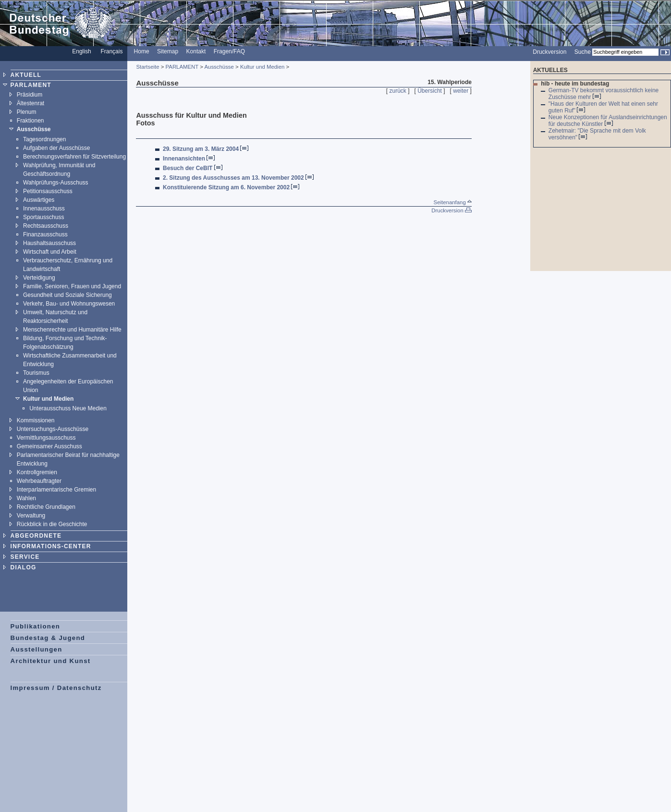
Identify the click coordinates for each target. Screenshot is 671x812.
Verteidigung (39, 278)
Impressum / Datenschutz (56, 688)
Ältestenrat (30, 103)
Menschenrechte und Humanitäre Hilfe (72, 330)
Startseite (147, 67)
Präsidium (30, 95)
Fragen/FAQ (229, 51)
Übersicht (430, 91)
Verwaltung (31, 516)
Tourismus (36, 373)
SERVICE (25, 557)
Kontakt (196, 51)
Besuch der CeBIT (188, 168)
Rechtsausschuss (46, 226)
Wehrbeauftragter (39, 481)
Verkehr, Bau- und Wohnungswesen (69, 304)
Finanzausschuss (45, 234)
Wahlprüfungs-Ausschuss (56, 183)
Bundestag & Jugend (48, 638)
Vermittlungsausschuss (46, 438)
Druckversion (549, 52)
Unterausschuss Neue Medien (68, 408)
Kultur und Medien (48, 399)
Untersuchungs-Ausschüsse (53, 429)
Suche (583, 52)
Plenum (27, 112)
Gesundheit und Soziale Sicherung (67, 295)
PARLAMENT (31, 85)
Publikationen (36, 626)
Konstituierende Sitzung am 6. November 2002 (226, 187)
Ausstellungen (37, 649)
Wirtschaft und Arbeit (50, 252)
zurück (398, 91)
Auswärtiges (39, 200)
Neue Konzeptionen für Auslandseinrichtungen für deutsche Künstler (608, 121)
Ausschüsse (34, 129)
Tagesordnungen (44, 139)
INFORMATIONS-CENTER (51, 546)
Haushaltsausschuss (49, 243)
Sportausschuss (43, 217)
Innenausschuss (44, 209)
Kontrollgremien (37, 472)
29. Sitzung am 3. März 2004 (201, 149)
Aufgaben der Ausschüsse (56, 148)
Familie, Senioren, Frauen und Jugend (72, 286)
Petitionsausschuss (48, 191)
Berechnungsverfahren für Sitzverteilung (74, 157)
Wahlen (26, 498)
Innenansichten (184, 159)
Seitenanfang (453, 202)
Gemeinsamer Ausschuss (49, 446)
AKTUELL (26, 75)
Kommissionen (36, 420)
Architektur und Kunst (51, 661)
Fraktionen (30, 121)
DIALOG (24, 567)
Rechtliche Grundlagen (46, 507)
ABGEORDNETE (36, 536)
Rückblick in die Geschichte (52, 524)
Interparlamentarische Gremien (56, 490)
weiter (461, 91)
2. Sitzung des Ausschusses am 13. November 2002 (233, 178)
